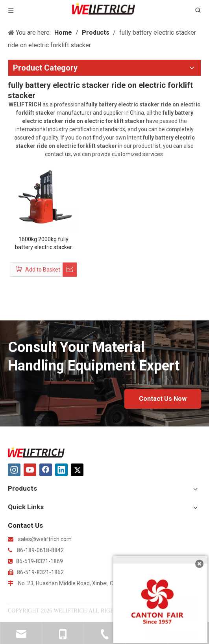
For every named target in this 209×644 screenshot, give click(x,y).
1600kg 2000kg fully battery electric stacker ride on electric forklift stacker (43, 244)
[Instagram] (14, 470)
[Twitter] (77, 470)
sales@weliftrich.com (45, 539)
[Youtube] (30, 470)
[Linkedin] (61, 470)
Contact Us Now (163, 399)
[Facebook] (46, 470)
